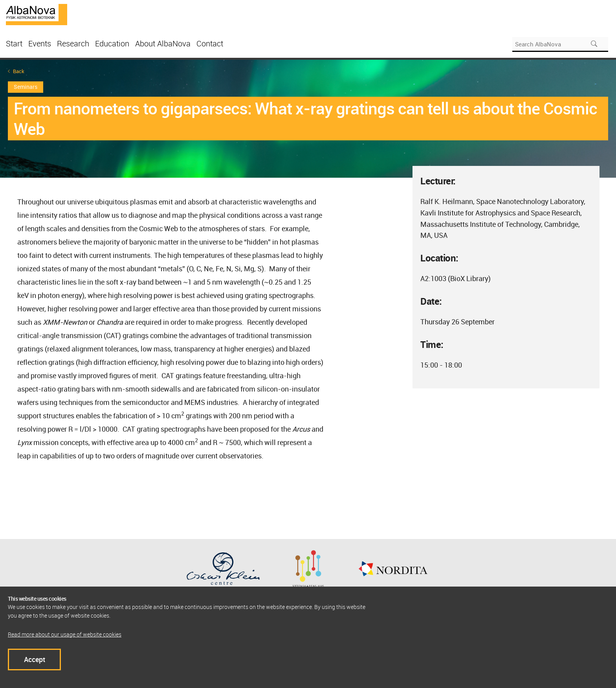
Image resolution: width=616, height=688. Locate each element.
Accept (35, 659)
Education (112, 43)
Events (40, 43)
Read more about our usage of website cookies (65, 634)
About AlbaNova (163, 43)
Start (14, 43)
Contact (210, 43)
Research (73, 43)
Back (19, 71)
